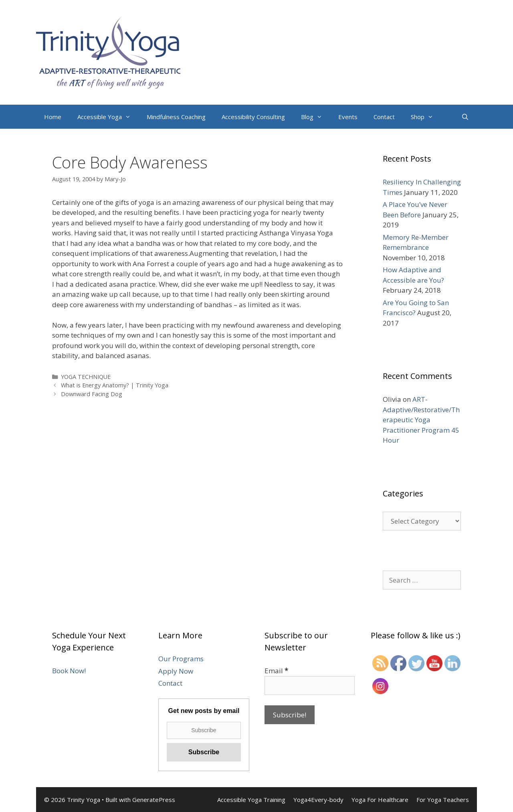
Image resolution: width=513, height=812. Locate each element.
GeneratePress (154, 800)
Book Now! (69, 671)
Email (276, 671)
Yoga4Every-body (318, 800)
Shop (426, 117)
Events (348, 117)
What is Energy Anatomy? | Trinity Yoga (115, 385)
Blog (316, 117)
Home (53, 117)
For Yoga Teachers (443, 800)
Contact (384, 117)
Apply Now (176, 671)
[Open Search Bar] (465, 117)
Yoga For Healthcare (380, 800)
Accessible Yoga (108, 117)
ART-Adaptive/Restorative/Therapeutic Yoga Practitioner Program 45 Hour (421, 420)
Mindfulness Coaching (176, 117)
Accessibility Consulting (253, 117)
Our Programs (181, 659)
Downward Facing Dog (92, 394)
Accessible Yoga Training (251, 800)
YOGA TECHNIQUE (86, 377)
